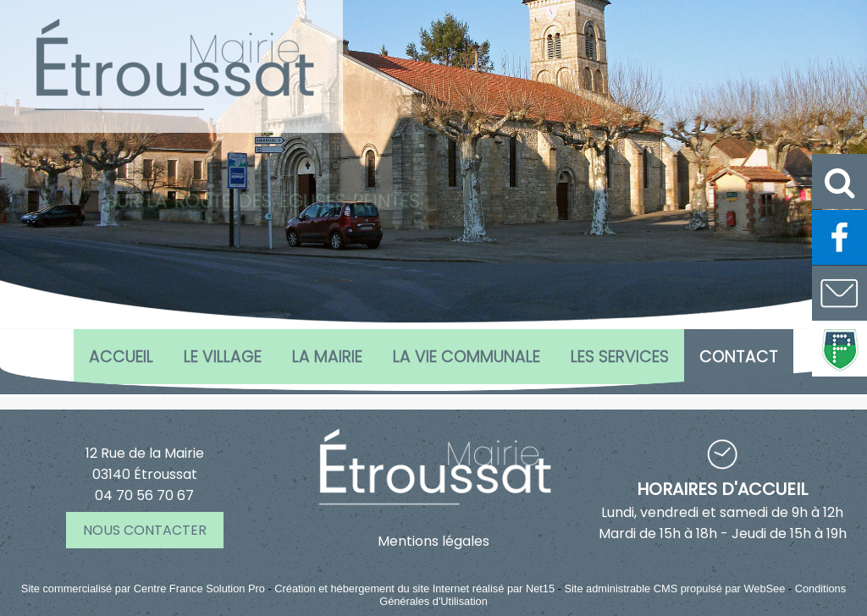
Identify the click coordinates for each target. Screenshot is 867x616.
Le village (223, 357)
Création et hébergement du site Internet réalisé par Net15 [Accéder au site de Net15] (414, 588)
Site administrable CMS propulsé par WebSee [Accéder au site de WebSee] (674, 588)
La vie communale (467, 357)
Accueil (121, 357)
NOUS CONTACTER (145, 530)
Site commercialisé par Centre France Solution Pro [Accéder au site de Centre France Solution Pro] (143, 588)
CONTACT (739, 357)
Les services (620, 357)
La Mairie (327, 357)
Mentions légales (433, 541)
